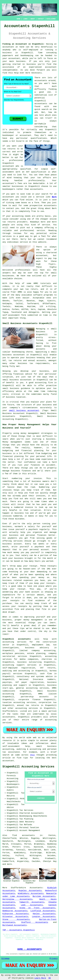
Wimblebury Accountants (31, 893)
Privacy (54, 959)
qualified (25, 169)
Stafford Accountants (35, 922)
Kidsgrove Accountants (16, 914)
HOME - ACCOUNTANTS (29, 949)
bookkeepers (9, 189)
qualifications (39, 138)
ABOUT (33, 19)
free (34, 211)
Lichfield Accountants (43, 911)
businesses (8, 276)
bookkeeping (27, 56)
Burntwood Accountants (15, 925)
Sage (41, 301)
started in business (24, 64)
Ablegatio (34, 312)
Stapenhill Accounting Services (28, 767)
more (9, 864)
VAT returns (48, 668)
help (16, 73)
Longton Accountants (44, 917)
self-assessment (11, 315)
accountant (8, 47)
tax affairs (44, 178)
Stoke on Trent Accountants (37, 908)
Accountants (36, 888)
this (32, 755)
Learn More (40, 978)
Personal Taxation (29, 828)
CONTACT (41, 19)
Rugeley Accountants (30, 891)
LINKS (25, 19)
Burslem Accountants (44, 896)
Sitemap (5, 959)
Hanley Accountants (44, 914)
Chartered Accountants (32, 813)
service (46, 225)
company (39, 228)
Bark (54, 197)
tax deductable (36, 183)
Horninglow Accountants (17, 899)
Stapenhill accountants (17, 639)
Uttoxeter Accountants (15, 917)
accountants (41, 81)
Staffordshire (18, 888)
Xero (33, 309)
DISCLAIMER (51, 19)
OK (50, 978)
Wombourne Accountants (15, 911)
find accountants (23, 835)
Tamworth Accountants (32, 902)
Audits (10, 790)
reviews (17, 233)
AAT (28, 172)
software (38, 295)
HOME (19, 19)
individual (8, 132)
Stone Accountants (16, 919)
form (37, 203)
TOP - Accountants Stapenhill (19, 930)
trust (48, 118)
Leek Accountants (32, 905)
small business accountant (24, 411)
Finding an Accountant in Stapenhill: (24, 44)
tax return (31, 289)
